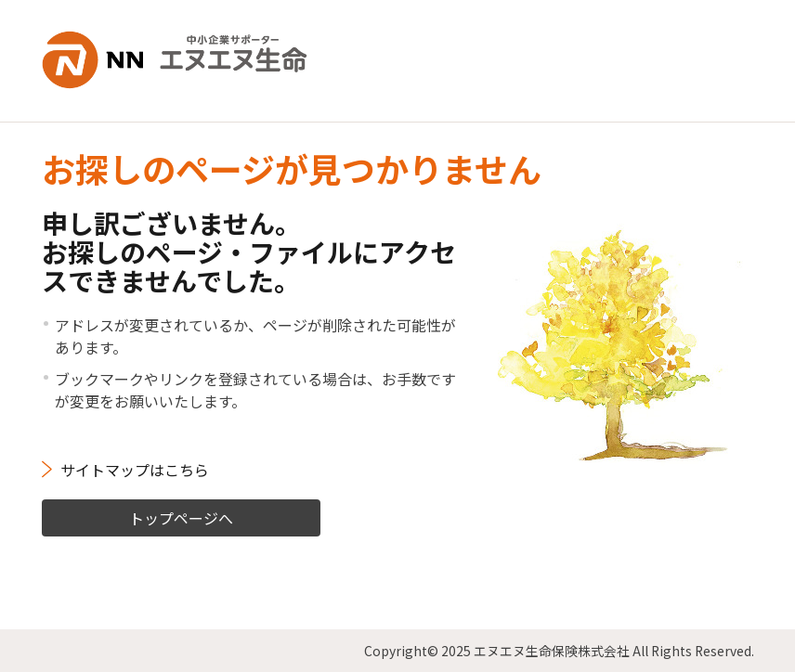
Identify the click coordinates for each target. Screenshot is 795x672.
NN (176, 60)
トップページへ (181, 517)
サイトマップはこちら (135, 469)
